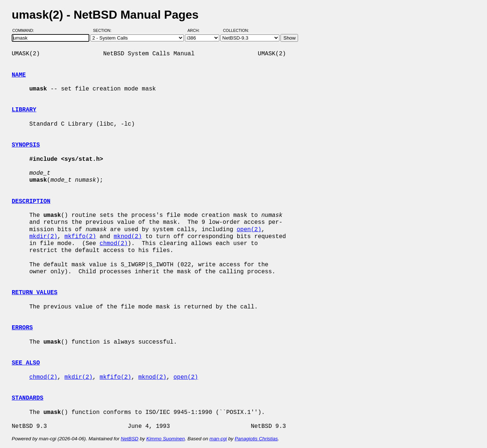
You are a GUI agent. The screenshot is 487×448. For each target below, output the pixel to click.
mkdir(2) (43, 237)
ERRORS (22, 328)
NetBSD (130, 439)
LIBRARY (24, 110)
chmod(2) (114, 244)
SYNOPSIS (26, 145)
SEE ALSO (26, 363)
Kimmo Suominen (165, 439)
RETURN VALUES (35, 293)
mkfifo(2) (80, 237)
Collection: (236, 30)
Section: (104, 30)
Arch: (197, 30)
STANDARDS (27, 398)
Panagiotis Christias (256, 439)
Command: (25, 30)
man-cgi (218, 439)
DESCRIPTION (31, 201)
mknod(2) (128, 237)
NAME (19, 75)
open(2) (249, 230)
